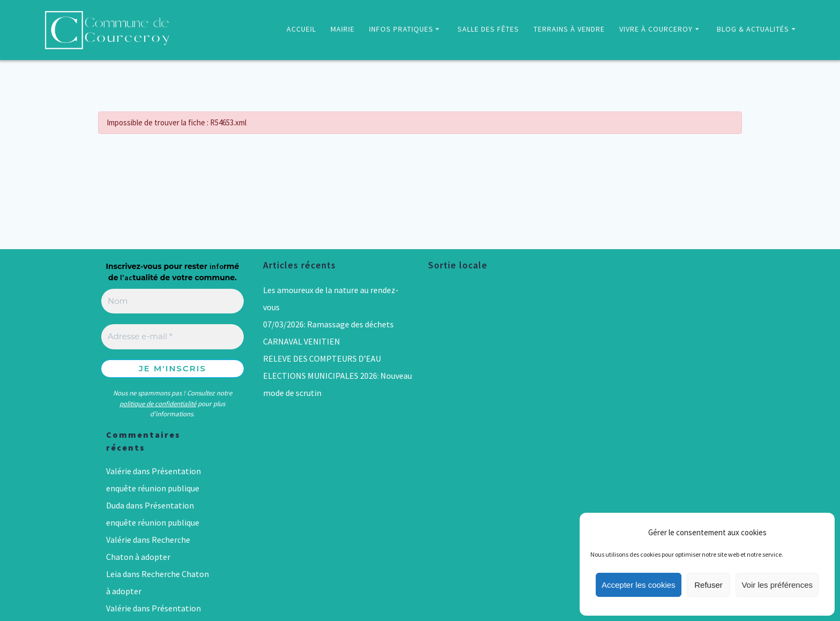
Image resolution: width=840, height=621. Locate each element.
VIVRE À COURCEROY (656, 29)
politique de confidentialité (158, 404)
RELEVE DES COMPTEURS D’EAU (322, 358)
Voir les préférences (777, 585)
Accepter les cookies (639, 585)
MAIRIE (343, 29)
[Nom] (172, 301)
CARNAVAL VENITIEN (302, 341)
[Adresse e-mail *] (172, 337)
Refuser (708, 585)
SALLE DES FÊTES (488, 29)
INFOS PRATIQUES (401, 29)
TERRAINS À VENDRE (569, 29)
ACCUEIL (301, 29)
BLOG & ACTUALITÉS (753, 29)
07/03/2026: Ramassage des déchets (328, 324)
